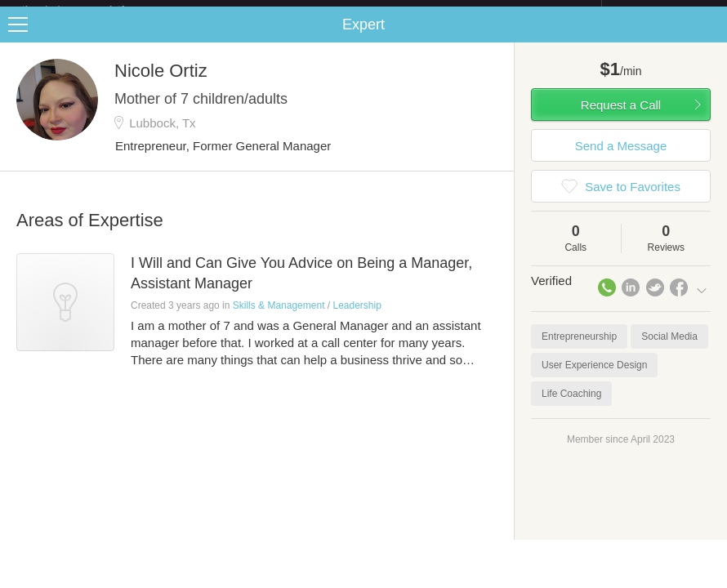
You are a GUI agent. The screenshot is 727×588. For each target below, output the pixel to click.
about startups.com (660, 11)
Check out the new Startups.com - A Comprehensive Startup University (424, 11)
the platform (91, 9)
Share (711, 38)
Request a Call (621, 118)
